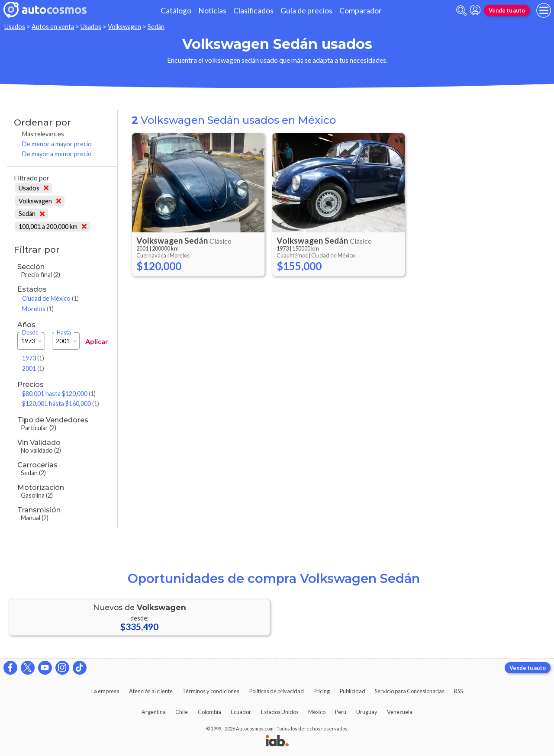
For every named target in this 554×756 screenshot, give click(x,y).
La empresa (105, 691)
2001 (33, 368)
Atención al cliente (151, 691)
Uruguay (367, 712)
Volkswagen (124, 27)
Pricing (322, 691)
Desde (30, 333)
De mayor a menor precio (57, 154)
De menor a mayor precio (57, 144)
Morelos (38, 309)
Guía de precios (306, 11)
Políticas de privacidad (277, 691)
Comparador (361, 11)
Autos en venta (53, 27)
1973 (33, 358)
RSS (458, 691)
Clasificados (253, 11)
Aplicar (97, 341)
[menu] (544, 10)
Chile (182, 712)
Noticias (212, 11)
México (317, 712)
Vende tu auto (507, 10)
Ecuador (241, 712)
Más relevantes (43, 134)
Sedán (156, 27)
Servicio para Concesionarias (410, 691)
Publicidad (353, 691)
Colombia (209, 712)
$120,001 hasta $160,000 (61, 404)
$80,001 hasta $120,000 (59, 394)
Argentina (154, 712)
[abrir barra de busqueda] (461, 11)
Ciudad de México (50, 298)
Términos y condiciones (211, 691)
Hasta (64, 333)
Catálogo (176, 11)
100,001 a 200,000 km (53, 227)
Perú (341, 712)
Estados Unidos (280, 712)
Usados (15, 27)
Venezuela (400, 712)
